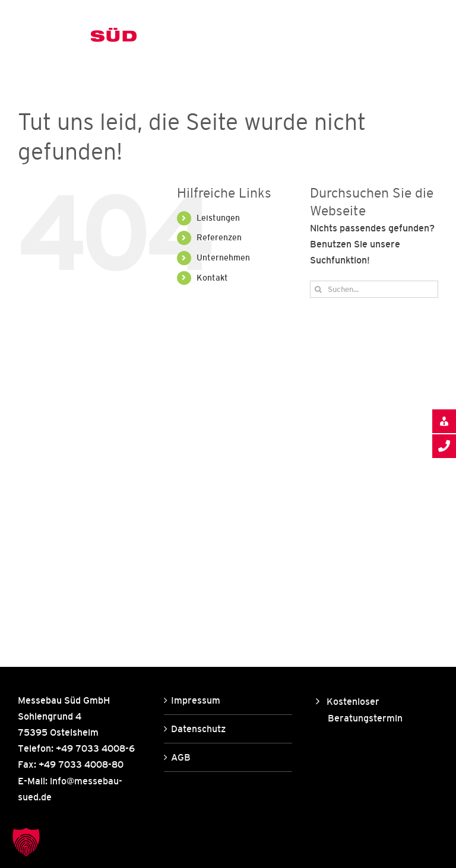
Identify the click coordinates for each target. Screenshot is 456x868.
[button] (26, 842)
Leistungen (218, 218)
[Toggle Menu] (430, 37)
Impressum (196, 700)
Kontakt (212, 278)
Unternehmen (223, 257)
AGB (181, 757)
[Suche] (319, 289)
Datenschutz (198, 729)
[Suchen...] (374, 289)
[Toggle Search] (389, 37)
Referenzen (219, 237)
